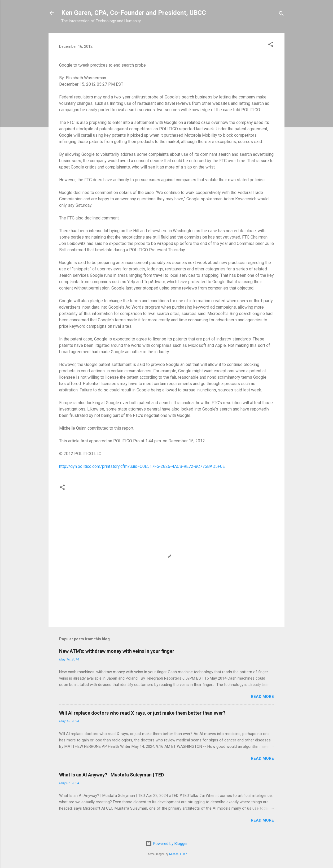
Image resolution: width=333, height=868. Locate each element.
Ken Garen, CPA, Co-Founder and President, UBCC (134, 13)
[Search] (281, 14)
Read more (262, 697)
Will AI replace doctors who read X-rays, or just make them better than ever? (142, 713)
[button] (271, 45)
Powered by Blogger (167, 844)
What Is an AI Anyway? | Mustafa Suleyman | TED (111, 775)
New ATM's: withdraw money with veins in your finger (117, 651)
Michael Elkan (178, 854)
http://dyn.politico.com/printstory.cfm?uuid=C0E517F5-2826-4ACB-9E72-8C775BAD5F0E (142, 466)
